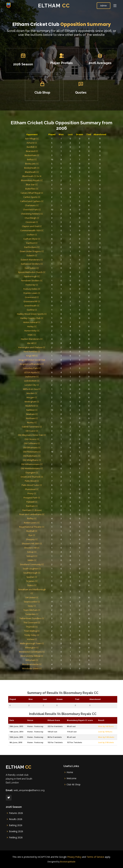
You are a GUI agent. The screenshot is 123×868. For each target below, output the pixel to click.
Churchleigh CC (43, 286)
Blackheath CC (43, 257)
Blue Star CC (43, 265)
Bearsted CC (43, 244)
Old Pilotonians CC (43, 430)
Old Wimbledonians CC (43, 441)
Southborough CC (43, 505)
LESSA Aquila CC (43, 381)
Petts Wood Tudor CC (43, 451)
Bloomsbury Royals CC (43, 262)
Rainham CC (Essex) (43, 466)
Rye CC (43, 482)
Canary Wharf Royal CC (43, 270)
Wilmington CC (43, 551)
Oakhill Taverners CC (43, 415)
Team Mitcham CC (43, 528)
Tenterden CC (43, 531)
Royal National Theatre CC (43, 477)
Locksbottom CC (43, 386)
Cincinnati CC (43, 288)
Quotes (76, 91)
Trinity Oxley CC (43, 543)
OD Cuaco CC (43, 417)
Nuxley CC (43, 412)
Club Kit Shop (74, 785)
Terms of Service (95, 857)
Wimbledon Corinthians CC (43, 554)
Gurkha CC (43, 342)
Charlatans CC (43, 278)
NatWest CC (43, 404)
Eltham (54, 6)
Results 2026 (16, 819)
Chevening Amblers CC (43, 283)
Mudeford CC (43, 402)
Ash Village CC (43, 237)
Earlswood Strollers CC (43, 314)
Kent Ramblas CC (43, 368)
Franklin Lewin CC (43, 332)
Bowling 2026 (16, 831)
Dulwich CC (43, 309)
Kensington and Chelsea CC (43, 366)
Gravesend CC (43, 335)
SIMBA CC (43, 497)
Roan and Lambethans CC (43, 469)
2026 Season (32, 69)
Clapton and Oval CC (43, 291)
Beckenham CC (43, 247)
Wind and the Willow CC (43, 556)
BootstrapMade (68, 862)
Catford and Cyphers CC (43, 275)
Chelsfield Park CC (43, 280)
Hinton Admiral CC (43, 350)
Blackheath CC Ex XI (43, 260)
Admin (104, 6)
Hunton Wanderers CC (43, 360)
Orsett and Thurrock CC (43, 446)
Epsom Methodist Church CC (43, 319)
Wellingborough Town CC (43, 549)
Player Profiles (61, 68)
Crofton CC (43, 296)
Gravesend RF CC (43, 337)
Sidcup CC (43, 492)
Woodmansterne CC (43, 562)
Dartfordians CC (43, 304)
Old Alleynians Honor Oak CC (43, 420)
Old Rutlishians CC (43, 433)
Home (70, 772)
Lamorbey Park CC (43, 379)
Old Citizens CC (43, 422)
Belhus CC (43, 249)
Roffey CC (43, 471)
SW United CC (43, 520)
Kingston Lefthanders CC (43, 376)
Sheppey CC (43, 484)
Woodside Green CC (43, 564)
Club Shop (47, 91)
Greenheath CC (43, 340)
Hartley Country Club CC (43, 348)
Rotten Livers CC (43, 474)
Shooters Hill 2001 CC (43, 487)
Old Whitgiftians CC (43, 435)
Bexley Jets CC (43, 252)
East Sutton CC (43, 317)
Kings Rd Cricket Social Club (43, 373)
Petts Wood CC (43, 448)
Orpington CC (43, 443)
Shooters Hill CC (43, 489)
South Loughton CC (43, 502)
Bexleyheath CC (43, 255)
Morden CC (43, 394)
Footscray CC (43, 327)
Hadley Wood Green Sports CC (43, 345)
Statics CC (43, 513)
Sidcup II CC (43, 495)
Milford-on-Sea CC (43, 391)
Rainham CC (43, 464)
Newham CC (43, 407)
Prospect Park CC (43, 458)
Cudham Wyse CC (43, 299)
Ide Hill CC (43, 363)
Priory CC (43, 456)
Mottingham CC (43, 399)
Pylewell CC (43, 461)
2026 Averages (91, 68)
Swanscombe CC (43, 523)
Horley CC (43, 353)
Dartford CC (43, 301)
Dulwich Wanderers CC (43, 311)
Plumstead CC (43, 453)
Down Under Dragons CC (43, 306)
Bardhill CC (43, 242)
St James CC (43, 510)
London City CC (43, 389)
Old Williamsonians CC (43, 438)
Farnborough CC (43, 322)
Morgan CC (43, 397)
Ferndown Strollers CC (43, 324)
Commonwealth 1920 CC (43, 293)
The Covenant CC (43, 536)
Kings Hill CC (43, 371)
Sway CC (43, 525)
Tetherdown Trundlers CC (43, 533)
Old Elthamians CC (43, 427)
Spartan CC (43, 507)
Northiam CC (43, 410)
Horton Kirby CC (43, 355)
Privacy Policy (74, 857)
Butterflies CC (43, 268)
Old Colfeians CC (43, 425)
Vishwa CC (43, 546)
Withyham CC (43, 559)
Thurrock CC (43, 538)
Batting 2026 (16, 825)
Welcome (72, 778)
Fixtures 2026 (16, 813)
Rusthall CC (43, 479)
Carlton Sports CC (43, 273)
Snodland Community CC (43, 500)
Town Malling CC (43, 541)
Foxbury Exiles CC (43, 330)
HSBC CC (43, 358)
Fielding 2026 (16, 837)
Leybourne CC (43, 384)
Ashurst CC (43, 239)
